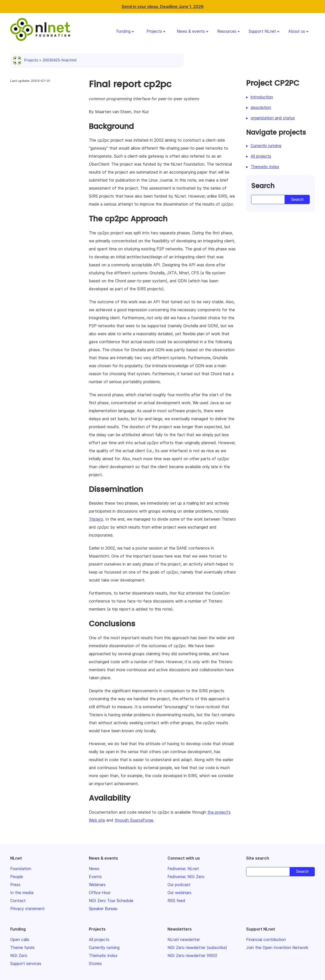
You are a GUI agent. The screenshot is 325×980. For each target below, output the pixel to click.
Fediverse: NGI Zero (186, 877)
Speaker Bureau (103, 909)
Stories (95, 964)
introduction (262, 97)
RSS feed (176, 901)
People (17, 877)
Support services (26, 964)
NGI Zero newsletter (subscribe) (197, 948)
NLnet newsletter (184, 940)
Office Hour (100, 893)
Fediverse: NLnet (183, 869)
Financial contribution (266, 940)
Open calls (20, 940)
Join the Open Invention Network (277, 948)
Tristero (96, 519)
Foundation (21, 869)
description (261, 107)
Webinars (97, 885)
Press (15, 885)
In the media (22, 893)
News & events (191, 31)
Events (95, 877)
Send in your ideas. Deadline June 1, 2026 (163, 6)
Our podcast (179, 885)
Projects (154, 31)
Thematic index (265, 167)
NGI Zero (19, 956)
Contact (18, 901)
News (94, 869)
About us (297, 31)
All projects (261, 156)
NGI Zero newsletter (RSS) (192, 956)
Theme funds (22, 948)
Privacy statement (27, 909)
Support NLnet (262, 31)
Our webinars (179, 893)
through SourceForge (134, 820)
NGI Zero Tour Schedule (111, 901)
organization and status (273, 118)
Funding (123, 31)
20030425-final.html (60, 60)
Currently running (266, 146)
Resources (227, 31)
